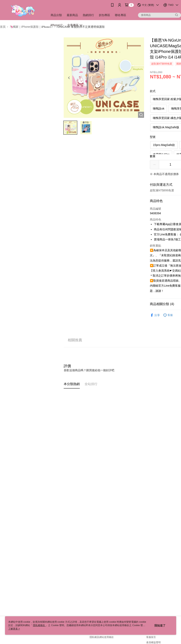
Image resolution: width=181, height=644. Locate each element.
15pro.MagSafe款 (164, 145)
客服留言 (151, 637)
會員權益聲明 (153, 642)
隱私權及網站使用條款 (102, 637)
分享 (155, 315)
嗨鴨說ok (159, 109)
